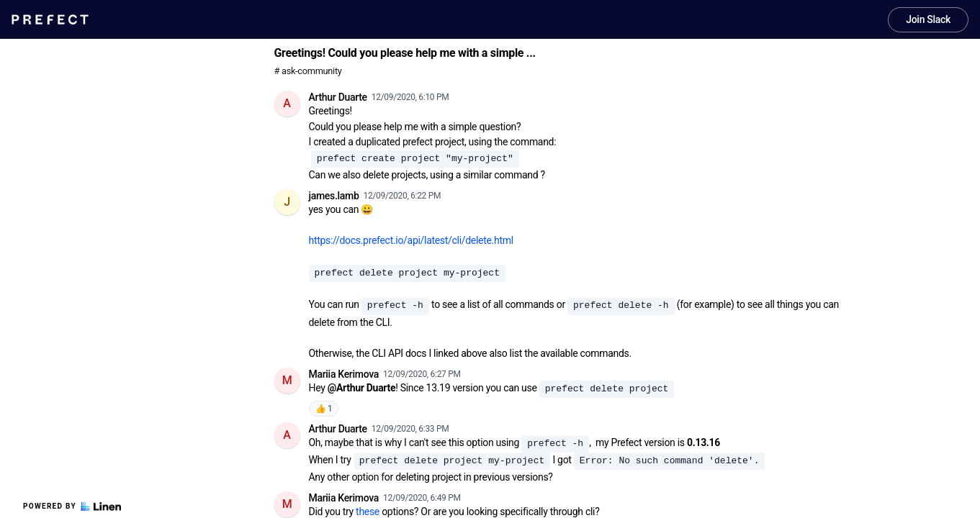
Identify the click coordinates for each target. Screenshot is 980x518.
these (368, 512)
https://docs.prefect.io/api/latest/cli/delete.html (411, 240)
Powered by (72, 506)
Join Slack (928, 19)
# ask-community (308, 71)
